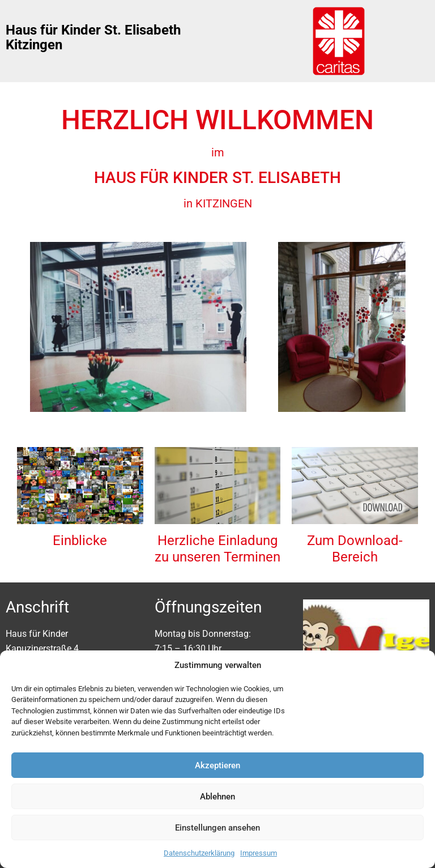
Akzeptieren (217, 765)
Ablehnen (217, 797)
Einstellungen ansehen (217, 828)
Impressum (259, 853)
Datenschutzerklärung (199, 853)
